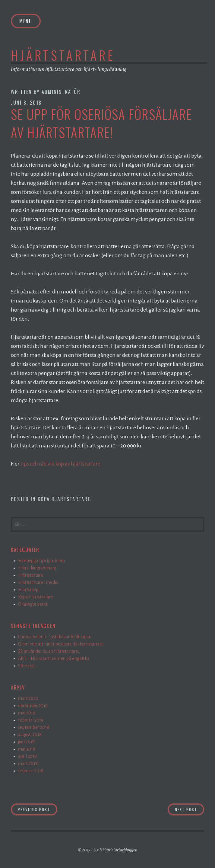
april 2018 (27, 756)
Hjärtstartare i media (38, 582)
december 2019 (33, 706)
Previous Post (38, 809)
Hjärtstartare (63, 55)
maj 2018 (27, 749)
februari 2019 (31, 720)
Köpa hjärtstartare (64, 499)
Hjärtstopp (28, 590)
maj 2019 (27, 713)
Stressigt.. (27, 666)
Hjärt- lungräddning (37, 568)
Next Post (190, 809)
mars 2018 (28, 764)
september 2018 (34, 727)
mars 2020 (28, 698)
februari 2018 (31, 771)
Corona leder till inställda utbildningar (54, 637)
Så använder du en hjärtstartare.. (49, 651)
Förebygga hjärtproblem (41, 561)
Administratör (61, 92)
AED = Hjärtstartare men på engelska (54, 658)
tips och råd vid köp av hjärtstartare (61, 464)
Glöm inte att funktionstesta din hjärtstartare (61, 644)
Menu (26, 21)
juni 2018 (26, 742)
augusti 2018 (30, 735)
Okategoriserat (33, 604)
